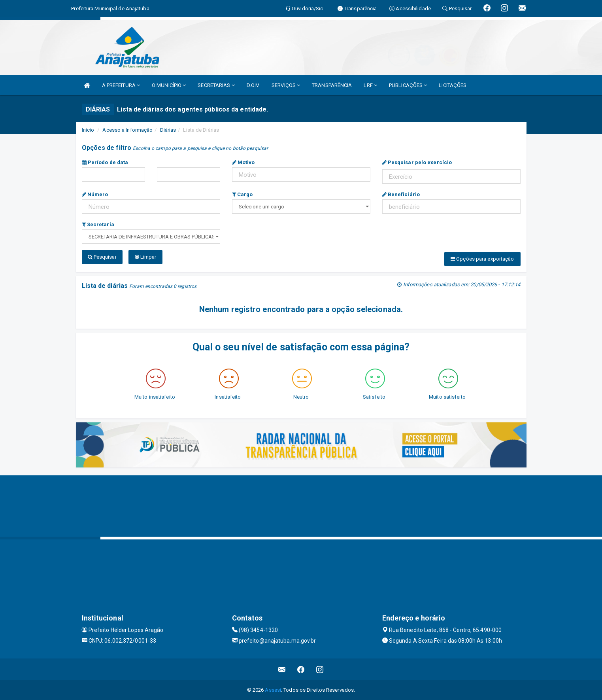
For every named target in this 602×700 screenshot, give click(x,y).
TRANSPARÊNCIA (332, 85)
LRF (370, 85)
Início (88, 130)
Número (95, 194)
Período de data (105, 162)
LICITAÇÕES (453, 85)
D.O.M (253, 85)
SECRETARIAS (216, 85)
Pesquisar (102, 257)
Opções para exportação (482, 259)
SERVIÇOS (286, 85)
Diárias (168, 130)
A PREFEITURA (121, 85)
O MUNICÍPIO (169, 85)
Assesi (273, 690)
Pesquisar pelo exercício (417, 162)
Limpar (146, 257)
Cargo (242, 194)
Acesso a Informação (127, 130)
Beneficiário (401, 194)
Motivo (243, 162)
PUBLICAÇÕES (408, 85)
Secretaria (98, 224)
